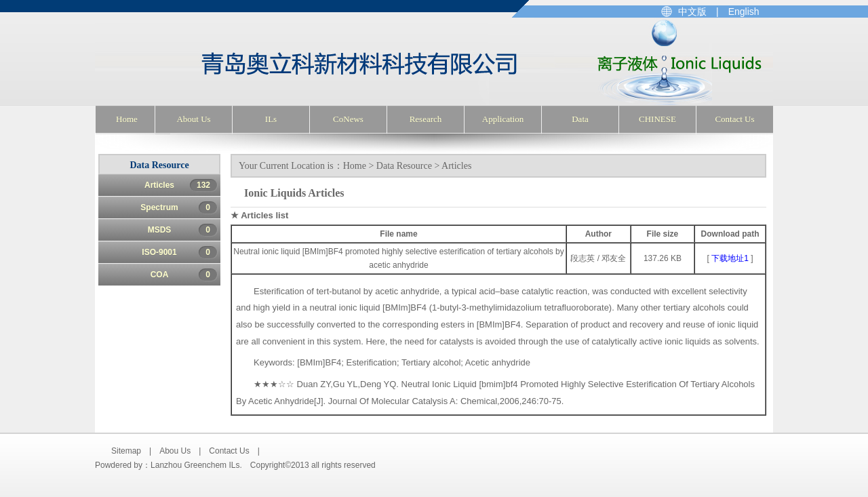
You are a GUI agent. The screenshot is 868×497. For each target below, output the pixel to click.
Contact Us (734, 119)
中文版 (692, 12)
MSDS (182, 230)
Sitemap (126, 451)
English (744, 12)
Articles (181, 185)
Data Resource (404, 166)
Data (580, 119)
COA (184, 275)
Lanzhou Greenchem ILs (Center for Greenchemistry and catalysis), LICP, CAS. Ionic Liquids (290, 62)
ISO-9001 (179, 252)
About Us (193, 119)
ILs (271, 119)
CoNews (348, 119)
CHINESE (657, 119)
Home (127, 119)
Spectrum (179, 207)
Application (503, 119)
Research (426, 119)
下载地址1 (730, 258)
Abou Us (175, 451)
